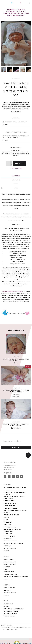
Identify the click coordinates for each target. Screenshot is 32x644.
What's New (8, 524)
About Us (7, 566)
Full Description (16, 111)
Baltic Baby (8, 533)
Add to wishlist (16, 168)
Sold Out (7, 606)
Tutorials (7, 546)
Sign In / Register (10, 564)
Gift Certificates (10, 548)
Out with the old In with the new (15, 487)
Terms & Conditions (10, 574)
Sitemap (7, 595)
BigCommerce (26, 627)
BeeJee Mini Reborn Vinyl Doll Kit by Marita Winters (16, 391)
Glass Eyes (8, 538)
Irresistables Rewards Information (16, 576)
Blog (5, 569)
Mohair (6, 517)
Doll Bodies (8, 522)
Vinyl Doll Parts (9, 536)
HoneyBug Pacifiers (10, 613)
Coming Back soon (10, 527)
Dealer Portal (9, 559)
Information (16, 180)
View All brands (9, 616)
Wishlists (7, 590)
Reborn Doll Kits (10, 500)
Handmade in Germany (11, 611)
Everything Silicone (11, 508)
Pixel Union (12, 627)
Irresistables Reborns (11, 514)
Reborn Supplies (9, 505)
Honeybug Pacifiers (10, 541)
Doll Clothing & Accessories (14, 543)
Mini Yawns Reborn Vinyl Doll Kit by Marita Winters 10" (16, 359)
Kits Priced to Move (10, 490)
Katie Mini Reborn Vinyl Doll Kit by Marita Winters (16, 424)
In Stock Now (16, 78)
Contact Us (8, 579)
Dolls (6, 519)
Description (16, 175)
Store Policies (9, 571)
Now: (14, 396)
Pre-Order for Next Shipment (14, 608)
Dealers (6, 550)
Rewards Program (10, 562)
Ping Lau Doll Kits (10, 503)
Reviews (16, 184)
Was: (14, 394)
